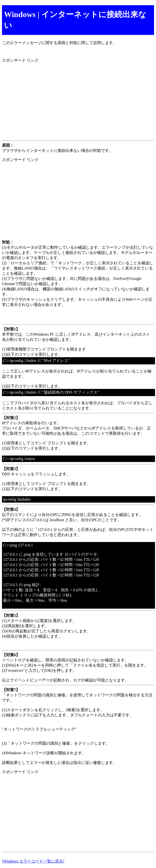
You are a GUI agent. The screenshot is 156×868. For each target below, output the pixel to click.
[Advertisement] (78, 102)
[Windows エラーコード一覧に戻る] (33, 861)
